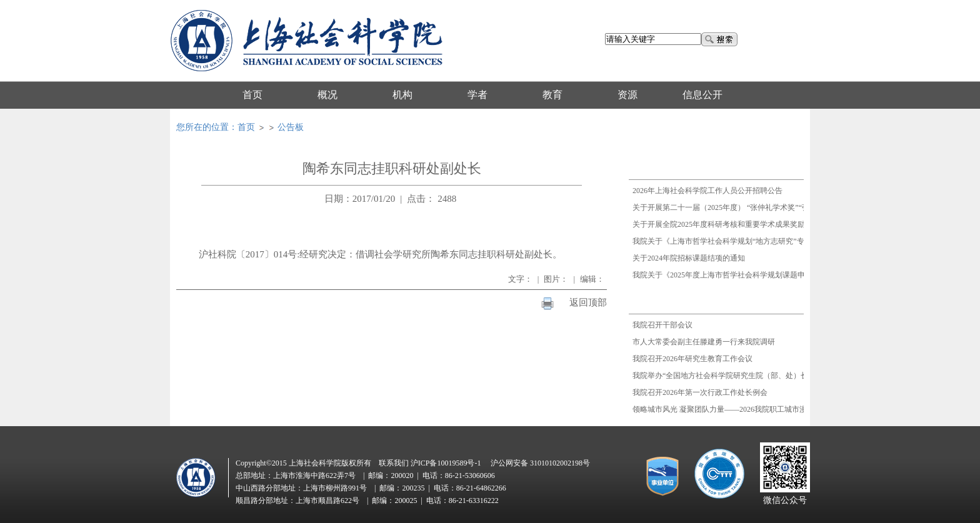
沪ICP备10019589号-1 (446, 463)
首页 (246, 127)
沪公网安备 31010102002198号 (540, 463)
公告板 (291, 127)
